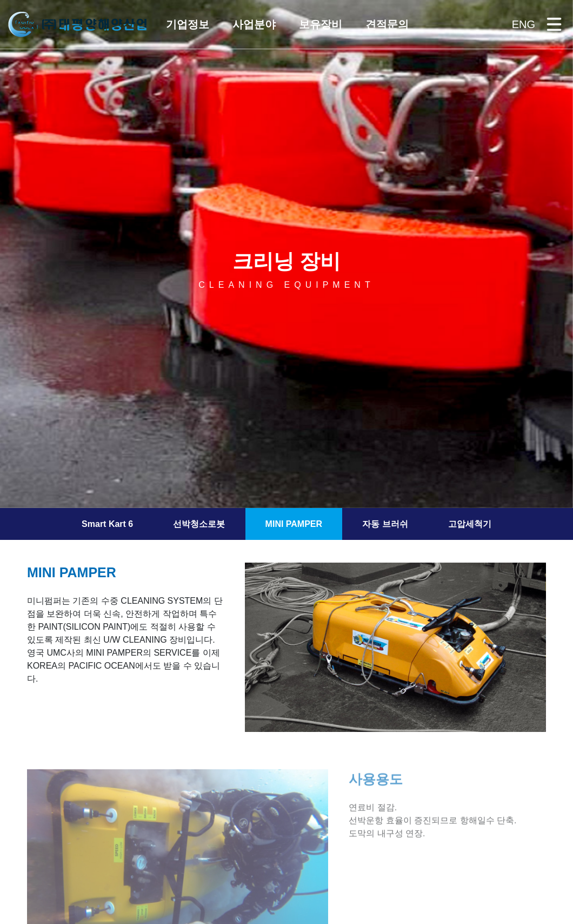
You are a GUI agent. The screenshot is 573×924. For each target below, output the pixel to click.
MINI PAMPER (294, 524)
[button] (187, 24)
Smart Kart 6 (107, 524)
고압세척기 (470, 524)
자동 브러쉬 (385, 524)
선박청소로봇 (199, 524)
